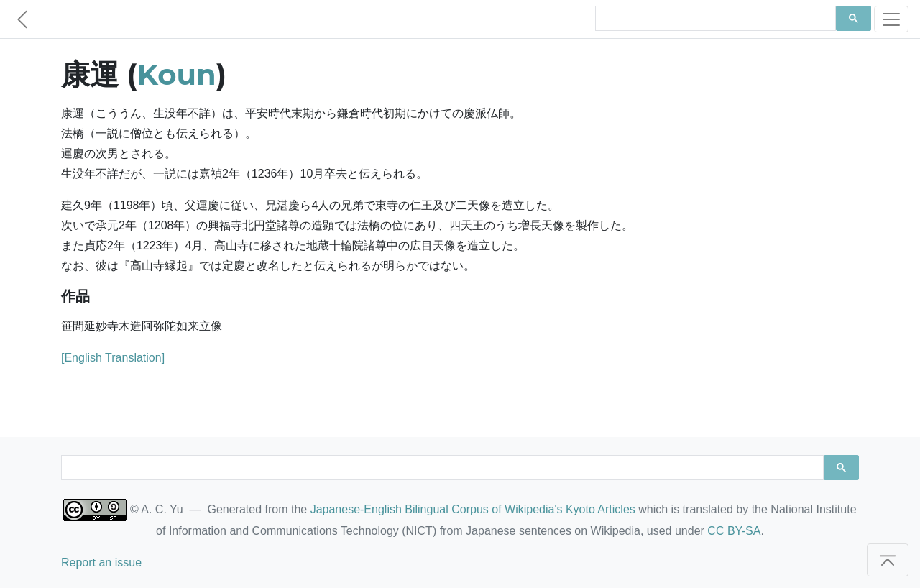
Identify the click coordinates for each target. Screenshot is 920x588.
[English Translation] (113, 358)
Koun (177, 74)
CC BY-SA (734, 531)
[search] (714, 19)
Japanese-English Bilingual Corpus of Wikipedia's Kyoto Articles (473, 509)
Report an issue (101, 562)
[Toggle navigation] (891, 19)
